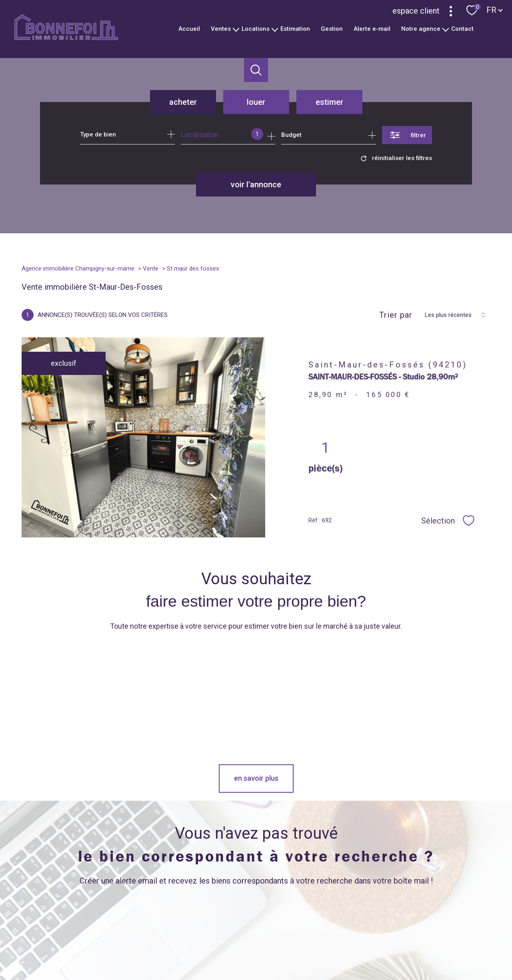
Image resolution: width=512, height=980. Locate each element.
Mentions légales (304, 950)
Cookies (427, 951)
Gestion (332, 29)
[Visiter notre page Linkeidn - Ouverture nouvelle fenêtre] (238, 923)
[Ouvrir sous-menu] (236, 29)
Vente (151, 269)
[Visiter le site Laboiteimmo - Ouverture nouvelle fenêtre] (256, 967)
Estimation (295, 29)
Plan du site (267, 950)
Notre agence (421, 29)
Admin (336, 950)
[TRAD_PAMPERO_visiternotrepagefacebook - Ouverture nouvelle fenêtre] (157, 923)
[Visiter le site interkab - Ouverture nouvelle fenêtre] (452, 921)
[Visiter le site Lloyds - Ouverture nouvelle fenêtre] (397, 920)
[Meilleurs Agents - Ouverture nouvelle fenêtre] (334, 920)
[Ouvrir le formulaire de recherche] (407, 135)
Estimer (329, 102)
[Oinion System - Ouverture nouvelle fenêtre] (287, 920)
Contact (462, 29)
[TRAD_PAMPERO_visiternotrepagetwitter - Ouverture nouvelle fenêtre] (184, 923)
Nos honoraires (231, 950)
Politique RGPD (396, 950)
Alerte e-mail (372, 29)
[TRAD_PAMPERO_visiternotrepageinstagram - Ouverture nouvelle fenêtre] (211, 923)
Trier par (396, 315)
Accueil (189, 29)
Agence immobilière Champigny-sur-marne (78, 269)
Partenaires (362, 950)
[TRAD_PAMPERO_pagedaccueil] (66, 37)
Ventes (221, 29)
